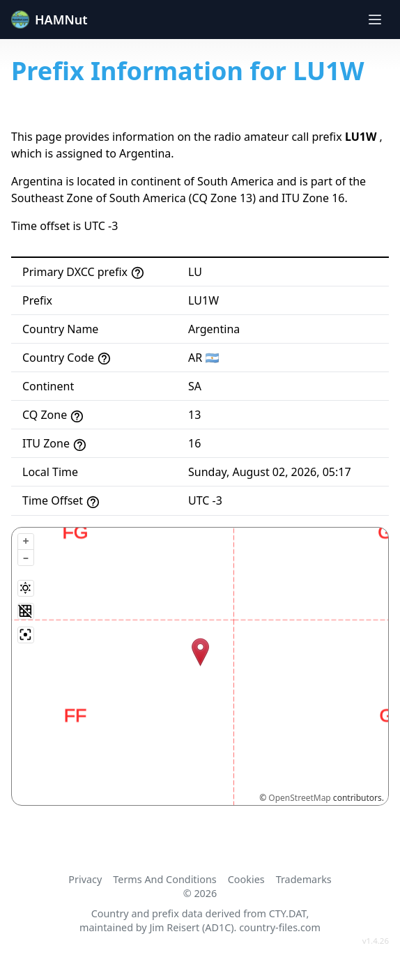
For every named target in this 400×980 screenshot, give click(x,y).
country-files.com (280, 927)
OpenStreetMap (299, 798)
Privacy (85, 879)
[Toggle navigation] (375, 20)
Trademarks (304, 879)
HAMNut (49, 20)
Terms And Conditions (164, 879)
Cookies (246, 879)
